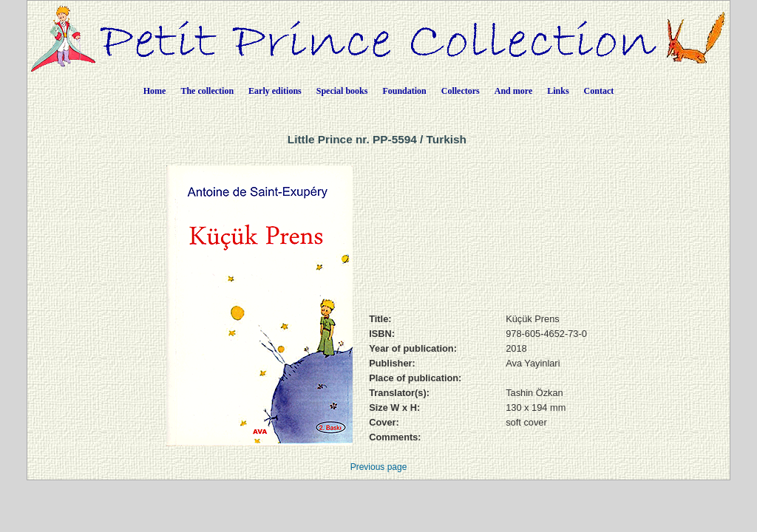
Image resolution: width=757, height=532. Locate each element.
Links (558, 91)
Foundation (404, 91)
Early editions (275, 91)
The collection (207, 91)
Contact (599, 91)
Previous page (379, 467)
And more (513, 91)
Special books (342, 91)
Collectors (461, 91)
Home (155, 91)
